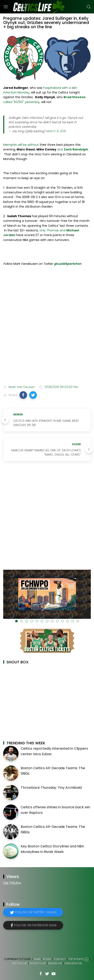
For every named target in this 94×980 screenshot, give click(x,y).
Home (37, 959)
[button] (23, 395)
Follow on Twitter (36, 912)
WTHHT (47, 959)
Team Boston (73, 963)
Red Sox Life (20, 963)
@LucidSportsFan (68, 264)
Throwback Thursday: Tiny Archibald (51, 788)
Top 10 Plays (76, 959)
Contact (60, 959)
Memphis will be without (21, 145)
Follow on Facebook (35, 925)
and (73, 149)
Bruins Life (55, 963)
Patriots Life (38, 963)
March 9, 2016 (56, 131)
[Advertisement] (47, 331)
